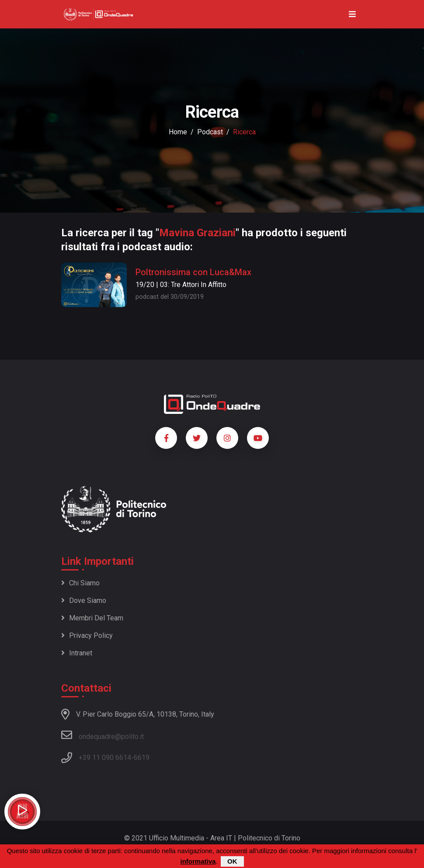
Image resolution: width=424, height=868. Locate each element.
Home (178, 132)
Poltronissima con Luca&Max (193, 272)
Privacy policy (87, 635)
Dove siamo (84, 600)
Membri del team (92, 618)
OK (232, 862)
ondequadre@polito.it (103, 735)
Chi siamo (80, 583)
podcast (210, 132)
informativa (198, 862)
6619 (142, 758)
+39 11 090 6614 (105, 758)
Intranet (77, 653)
